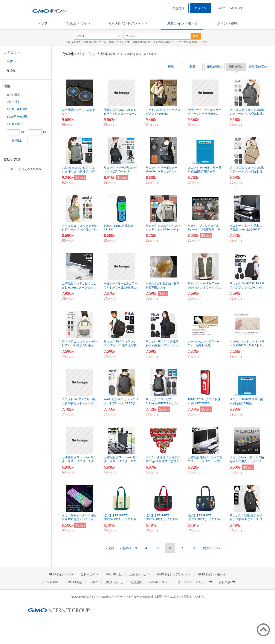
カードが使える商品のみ (23, 169)
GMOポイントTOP (61, 574)
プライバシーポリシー (195, 582)
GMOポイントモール (182, 23)
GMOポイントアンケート (128, 23)
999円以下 (13, 102)
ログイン (201, 8)
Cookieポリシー (160, 582)
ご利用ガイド (90, 574)
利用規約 (136, 582)
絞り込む (17, 141)
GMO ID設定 (236, 8)
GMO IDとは (114, 574)
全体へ (11, 61)
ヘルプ (221, 8)
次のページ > (212, 548)
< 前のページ (129, 548)
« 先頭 (110, 548)
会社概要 (227, 582)
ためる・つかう (78, 23)
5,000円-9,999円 (17, 117)
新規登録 (178, 8)
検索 (196, 36)
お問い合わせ (114, 582)
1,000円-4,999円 (17, 109)
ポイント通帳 (227, 23)
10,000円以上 (15, 124)
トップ (43, 23)
